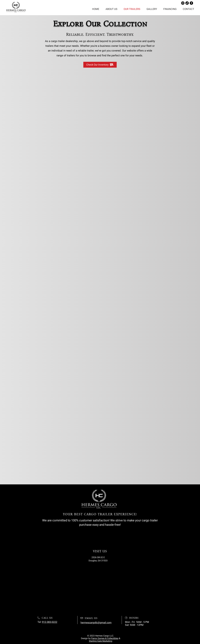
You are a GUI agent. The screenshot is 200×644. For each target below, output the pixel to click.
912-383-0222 (50, 622)
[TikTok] (187, 3)
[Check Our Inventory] (100, 65)
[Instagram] (183, 3)
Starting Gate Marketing (101, 641)
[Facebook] (191, 3)
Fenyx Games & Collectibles (105, 638)
